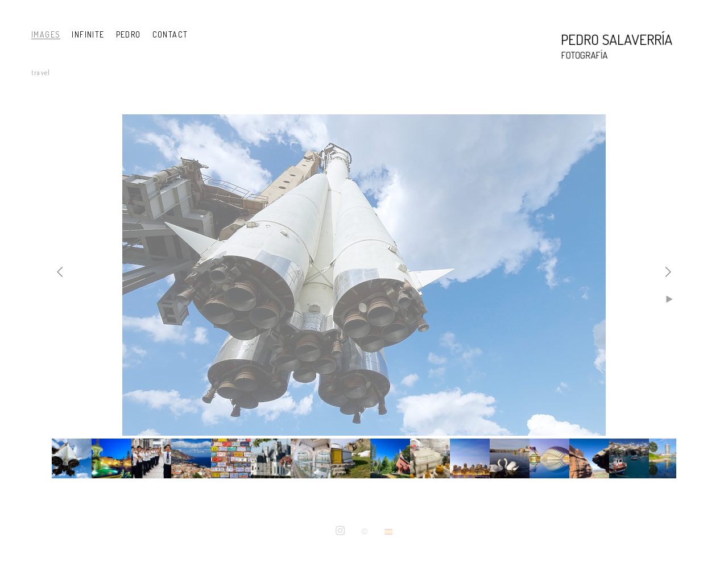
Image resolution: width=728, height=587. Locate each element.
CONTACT (170, 34)
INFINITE (88, 34)
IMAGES (46, 34)
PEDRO (129, 34)
